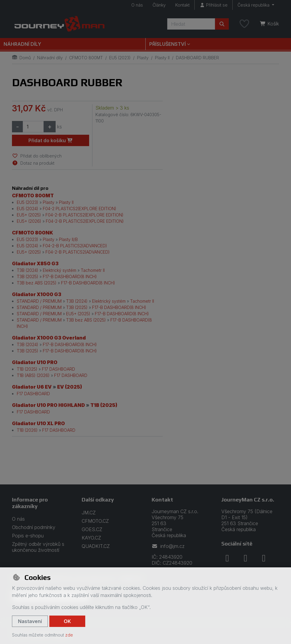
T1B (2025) (27, 369)
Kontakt (182, 5)
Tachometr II (93, 270)
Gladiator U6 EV (32, 387)
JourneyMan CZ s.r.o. (248, 500)
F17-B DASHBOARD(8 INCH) (70, 276)
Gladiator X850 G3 (35, 263)
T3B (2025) (28, 276)
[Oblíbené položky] (244, 24)
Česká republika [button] (254, 5)
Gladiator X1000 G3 (37, 294)
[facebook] (227, 558)
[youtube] (264, 558)
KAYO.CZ (91, 538)
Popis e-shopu (28, 536)
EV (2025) (70, 387)
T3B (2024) (28, 270)
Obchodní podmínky (34, 527)
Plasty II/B (68, 239)
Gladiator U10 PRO (35, 362)
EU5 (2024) (28, 209)
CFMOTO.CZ (95, 521)
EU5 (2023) (120, 58)
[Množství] (33, 127)
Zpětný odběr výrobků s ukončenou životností (38, 547)
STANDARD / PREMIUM (39, 301)
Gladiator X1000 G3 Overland (49, 338)
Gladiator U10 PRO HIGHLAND (48, 405)
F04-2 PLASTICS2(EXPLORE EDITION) (80, 209)
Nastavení (30, 621)
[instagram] (246, 558)
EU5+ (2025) (29, 215)
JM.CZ (89, 513)
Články (159, 5)
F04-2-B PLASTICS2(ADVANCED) (75, 246)
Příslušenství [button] (167, 44)
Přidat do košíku (51, 140)
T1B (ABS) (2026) (33, 375)
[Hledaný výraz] (191, 24)
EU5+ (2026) (29, 221)
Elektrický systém (60, 270)
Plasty (143, 58)
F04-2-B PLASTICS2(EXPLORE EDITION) (84, 215)
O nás (137, 5)
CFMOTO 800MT (86, 58)
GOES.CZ (92, 529)
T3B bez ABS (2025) (37, 283)
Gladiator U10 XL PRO (38, 423)
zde (69, 635)
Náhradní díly (22, 44)
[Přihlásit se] (214, 5)
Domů (21, 58)
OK (67, 621)
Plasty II (162, 58)
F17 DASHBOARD (58, 369)
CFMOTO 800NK (32, 233)
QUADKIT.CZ (96, 546)
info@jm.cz (168, 546)
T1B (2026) (27, 430)
